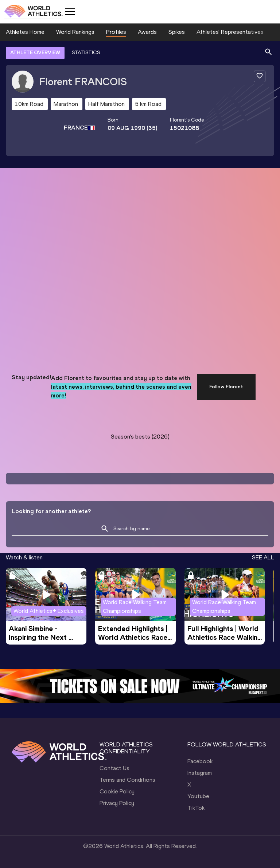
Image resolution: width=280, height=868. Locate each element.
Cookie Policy (117, 791)
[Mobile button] (70, 12)
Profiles (116, 32)
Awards (147, 32)
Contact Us (114, 768)
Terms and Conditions (127, 780)
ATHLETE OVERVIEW (35, 53)
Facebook (200, 761)
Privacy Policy (117, 803)
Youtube (198, 796)
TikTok (196, 808)
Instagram (200, 773)
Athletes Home (25, 32)
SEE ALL (263, 557)
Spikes (177, 32)
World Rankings (75, 32)
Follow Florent (226, 387)
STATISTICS (86, 53)
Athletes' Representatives (230, 32)
